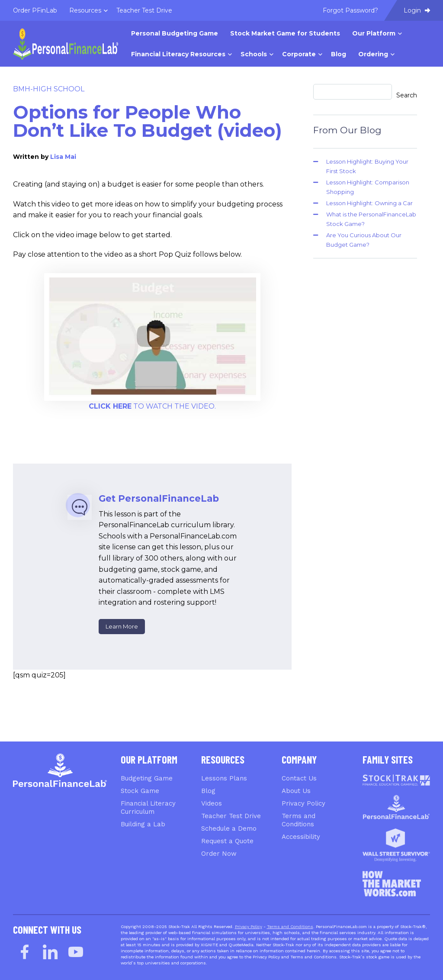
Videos (212, 803)
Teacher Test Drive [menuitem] (144, 10)
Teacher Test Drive (231, 816)
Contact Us (299, 778)
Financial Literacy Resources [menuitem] (178, 54)
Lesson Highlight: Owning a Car (369, 203)
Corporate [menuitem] (299, 54)
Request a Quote (227, 841)
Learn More (122, 626)
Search (407, 95)
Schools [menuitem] (254, 54)
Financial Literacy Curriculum (148, 808)
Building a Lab (143, 824)
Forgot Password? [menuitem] (350, 10)
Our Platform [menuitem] (374, 33)
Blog (208, 791)
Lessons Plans (224, 778)
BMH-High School (49, 89)
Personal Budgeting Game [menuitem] (175, 33)
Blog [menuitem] (339, 54)
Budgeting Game (147, 778)
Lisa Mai (63, 157)
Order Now (219, 854)
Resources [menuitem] (85, 10)
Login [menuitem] (417, 10)
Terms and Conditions (299, 820)
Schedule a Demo (229, 828)
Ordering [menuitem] (373, 54)
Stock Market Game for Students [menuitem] (285, 33)
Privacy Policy (303, 803)
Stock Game (140, 791)
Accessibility (301, 837)
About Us (296, 791)
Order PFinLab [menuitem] (35, 10)
